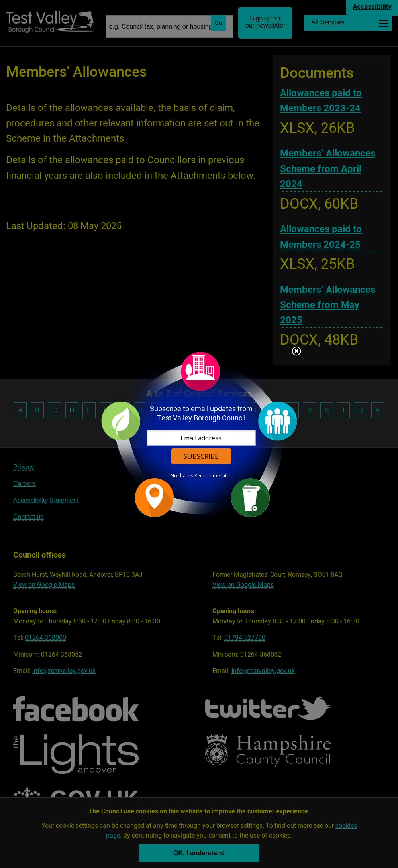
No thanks (182, 476)
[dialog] (199, 434)
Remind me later (213, 476)
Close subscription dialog (296, 352)
